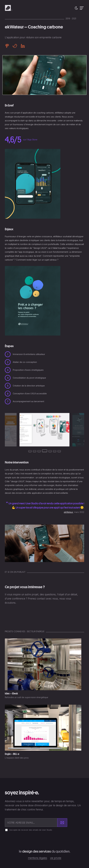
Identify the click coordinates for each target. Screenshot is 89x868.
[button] (76, 8)
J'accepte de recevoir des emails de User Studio (30, 830)
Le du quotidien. (45, 851)
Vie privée (56, 858)
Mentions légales (38, 858)
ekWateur (68, 512)
